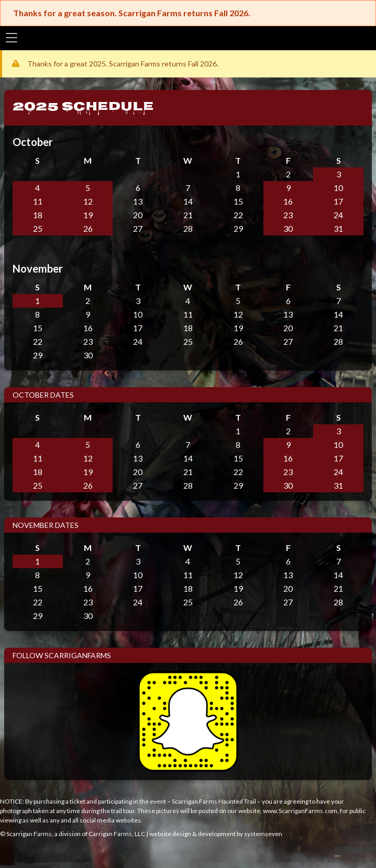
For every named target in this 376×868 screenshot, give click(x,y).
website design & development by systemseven (216, 834)
